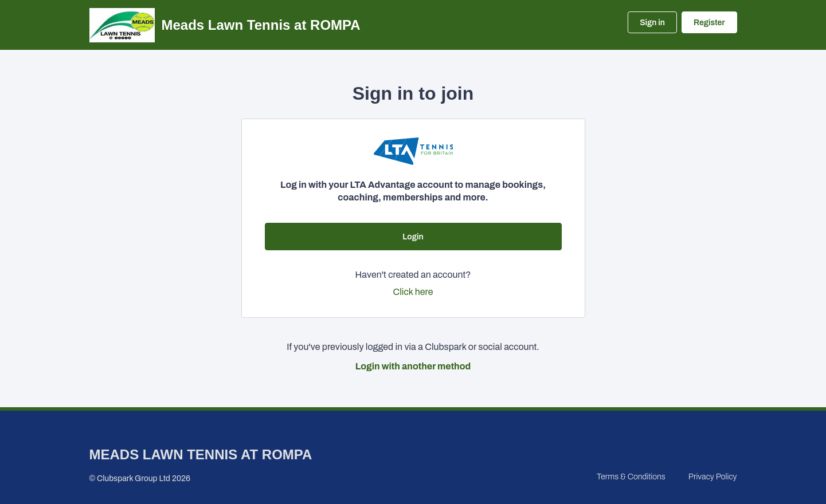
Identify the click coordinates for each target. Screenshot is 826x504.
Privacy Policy (713, 477)
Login (413, 237)
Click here (413, 292)
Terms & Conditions (631, 477)
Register (709, 23)
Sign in (652, 23)
